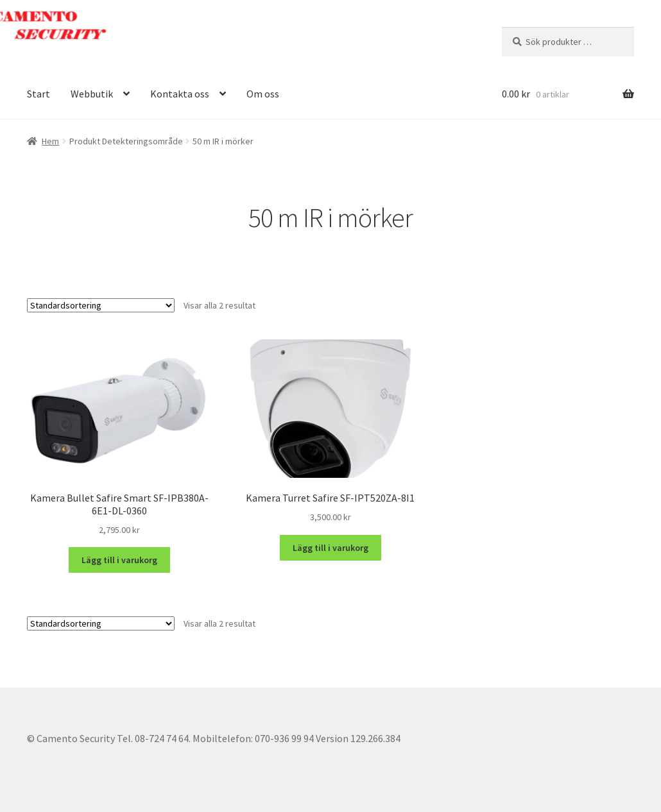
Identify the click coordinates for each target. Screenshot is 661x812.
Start (39, 94)
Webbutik (92, 94)
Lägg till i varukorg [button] (119, 560)
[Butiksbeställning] (101, 305)
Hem (50, 141)
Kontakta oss (180, 94)
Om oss (263, 94)
